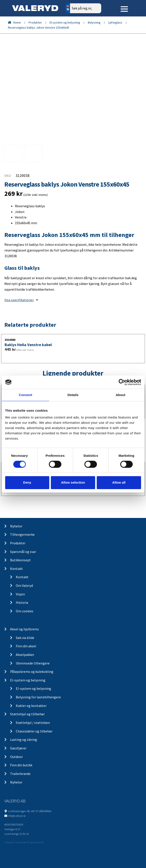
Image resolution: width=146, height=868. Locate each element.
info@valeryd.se (17, 816)
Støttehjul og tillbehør (27, 714)
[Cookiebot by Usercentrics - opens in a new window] (122, 382)
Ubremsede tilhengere (33, 663)
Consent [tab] (26, 395)
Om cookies (25, 611)
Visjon (20, 594)
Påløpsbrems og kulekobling (32, 672)
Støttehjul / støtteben (33, 723)
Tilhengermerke (22, 534)
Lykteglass (115, 22)
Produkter (35, 22)
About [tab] (121, 395)
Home (17, 22)
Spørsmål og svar (23, 552)
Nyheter (16, 526)
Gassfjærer (18, 748)
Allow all (119, 482)
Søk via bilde (25, 638)
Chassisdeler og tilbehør (34, 731)
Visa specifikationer (21, 300)
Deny (27, 482)
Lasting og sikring (24, 740)
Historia (22, 602)
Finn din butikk (21, 765)
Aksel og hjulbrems (24, 629)
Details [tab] (73, 395)
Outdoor (16, 757)
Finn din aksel (26, 646)
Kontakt (16, 569)
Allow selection (73, 482)
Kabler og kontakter (31, 706)
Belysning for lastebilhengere (38, 697)
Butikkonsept (20, 560)
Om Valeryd (24, 585)
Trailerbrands (20, 774)
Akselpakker (25, 655)
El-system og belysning (65, 22)
